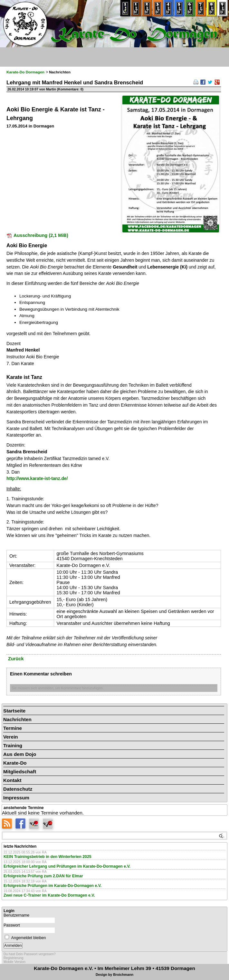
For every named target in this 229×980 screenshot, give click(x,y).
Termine (13, 728)
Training (13, 745)
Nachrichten (17, 719)
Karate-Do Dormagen (25, 72)
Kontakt (12, 780)
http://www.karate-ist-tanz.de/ (37, 479)
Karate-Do (15, 763)
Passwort (12, 925)
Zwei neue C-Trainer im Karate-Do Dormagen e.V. (49, 895)
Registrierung (14, 958)
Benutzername (16, 915)
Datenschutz (18, 789)
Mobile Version (14, 962)
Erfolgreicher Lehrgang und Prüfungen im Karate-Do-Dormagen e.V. (67, 866)
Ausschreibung (41, 235)
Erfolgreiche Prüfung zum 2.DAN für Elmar (43, 876)
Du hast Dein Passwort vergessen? (30, 954)
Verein (11, 737)
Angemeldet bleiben (29, 938)
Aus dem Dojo (20, 754)
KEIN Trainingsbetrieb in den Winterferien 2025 (48, 857)
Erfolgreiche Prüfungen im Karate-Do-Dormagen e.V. (52, 886)
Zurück (16, 659)
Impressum (16, 798)
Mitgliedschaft (20, 772)
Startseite (14, 711)
